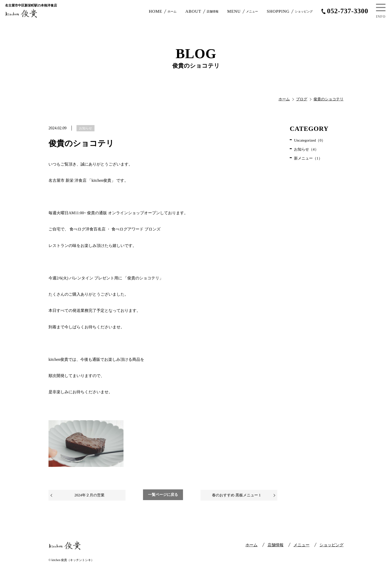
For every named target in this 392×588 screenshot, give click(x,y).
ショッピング (331, 545)
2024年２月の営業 (89, 495)
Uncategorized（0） (310, 140)
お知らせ (85, 128)
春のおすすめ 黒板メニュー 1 (236, 495)
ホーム (251, 545)
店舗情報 (275, 545)
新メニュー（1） (308, 158)
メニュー (301, 545)
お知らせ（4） (306, 149)
